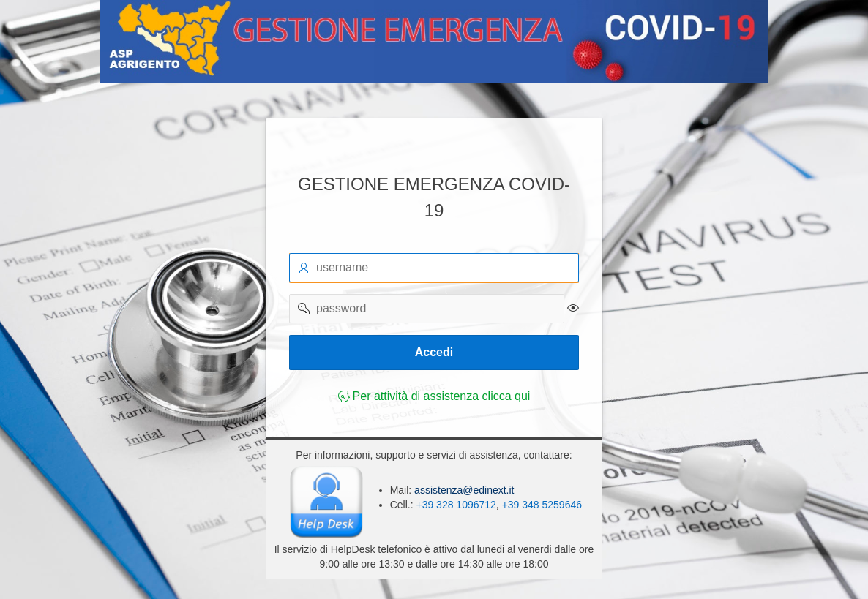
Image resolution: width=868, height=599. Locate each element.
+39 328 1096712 (456, 505)
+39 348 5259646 (542, 505)
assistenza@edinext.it (463, 490)
